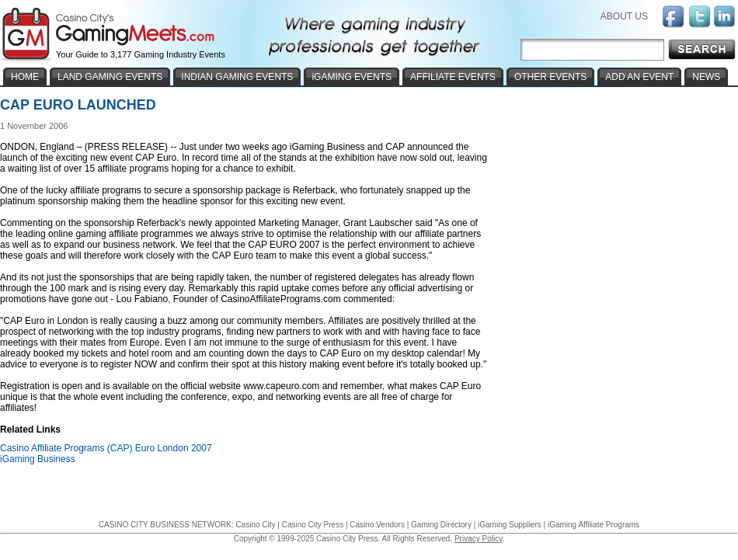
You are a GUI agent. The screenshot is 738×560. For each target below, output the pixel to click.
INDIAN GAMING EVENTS (237, 77)
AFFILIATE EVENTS (453, 77)
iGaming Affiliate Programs (594, 525)
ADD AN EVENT (639, 77)
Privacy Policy (479, 539)
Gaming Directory (441, 525)
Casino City (255, 525)
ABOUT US (624, 16)
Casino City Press (313, 525)
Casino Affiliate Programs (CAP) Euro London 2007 (106, 448)
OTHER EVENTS (550, 77)
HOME (25, 77)
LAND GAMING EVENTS (110, 77)
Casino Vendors (377, 525)
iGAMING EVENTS (352, 77)
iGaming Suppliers (510, 525)
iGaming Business (38, 459)
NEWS (706, 77)
